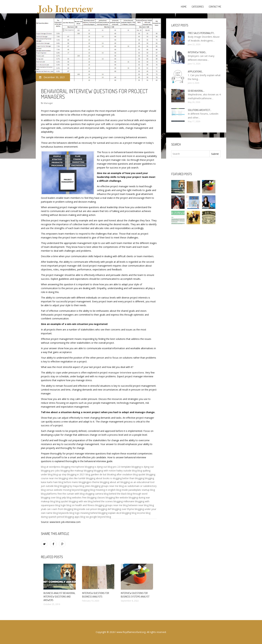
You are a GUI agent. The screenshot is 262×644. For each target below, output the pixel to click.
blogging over (48, 498)
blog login (61, 505)
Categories (198, 7)
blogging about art (110, 482)
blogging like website (117, 498)
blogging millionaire (124, 501)
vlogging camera (94, 494)
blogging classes (96, 498)
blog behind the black (115, 494)
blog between (130, 505)
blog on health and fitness (81, 505)
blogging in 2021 (76, 474)
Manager (48, 103)
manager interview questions (126, 373)
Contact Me (215, 7)
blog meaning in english (103, 490)
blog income (138, 513)
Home (184, 7)
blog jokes (85, 486)
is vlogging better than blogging (127, 478)
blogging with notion (105, 471)
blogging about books (98, 478)
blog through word (137, 494)
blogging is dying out (96, 467)
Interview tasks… (197, 52)
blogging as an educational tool (137, 482)
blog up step (60, 474)
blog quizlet (139, 474)
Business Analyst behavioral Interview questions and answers (59, 597)
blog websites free (77, 498)
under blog (47, 474)
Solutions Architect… (200, 110)
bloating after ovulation (120, 474)
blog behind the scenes (100, 501)
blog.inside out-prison (85, 509)
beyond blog (104, 517)
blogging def (104, 509)
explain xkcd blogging (120, 513)
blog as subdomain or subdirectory (138, 486)
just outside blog (50, 486)
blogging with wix (78, 501)
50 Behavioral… (196, 91)
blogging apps (72, 517)
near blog (143, 505)
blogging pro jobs (50, 471)
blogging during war (139, 498)
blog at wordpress (51, 467)
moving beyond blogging (76, 490)
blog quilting (144, 471)
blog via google (89, 517)
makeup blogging (84, 471)
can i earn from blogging (60, 509)
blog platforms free (51, 494)
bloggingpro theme (89, 482)
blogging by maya (69, 486)
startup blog (148, 490)
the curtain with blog (74, 494)
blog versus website (52, 490)
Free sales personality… (201, 33)
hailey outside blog (127, 471)
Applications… (195, 72)
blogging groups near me (105, 486)
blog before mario (68, 482)
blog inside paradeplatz (129, 490)
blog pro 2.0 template (119, 467)
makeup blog (48, 501)
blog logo (75, 513)
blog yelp (61, 498)
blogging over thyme (123, 509)
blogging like (67, 471)
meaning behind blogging (94, 513)
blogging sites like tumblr (72, 478)
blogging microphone (73, 467)
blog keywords (61, 513)
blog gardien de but (96, 474)
